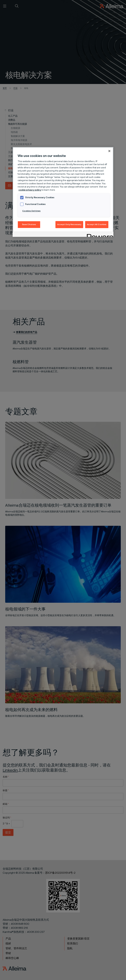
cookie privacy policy (30, 190)
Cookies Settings (31, 211)
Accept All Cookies (97, 225)
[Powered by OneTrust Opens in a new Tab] (99, 235)
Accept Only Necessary (69, 225)
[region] (63, 192)
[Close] (109, 151)
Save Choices (29, 225)
